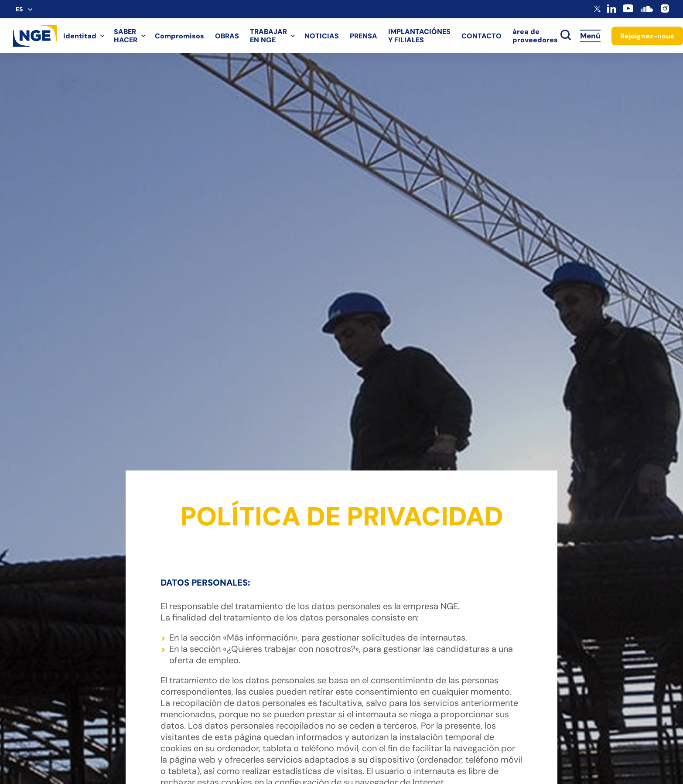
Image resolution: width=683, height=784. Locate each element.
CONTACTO (482, 36)
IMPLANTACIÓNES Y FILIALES (419, 36)
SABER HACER (126, 36)
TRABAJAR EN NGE (268, 36)
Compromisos (179, 36)
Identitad (80, 36)
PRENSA (364, 36)
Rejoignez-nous (647, 36)
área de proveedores (535, 36)
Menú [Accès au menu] (590, 36)
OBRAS (227, 36)
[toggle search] (566, 36)
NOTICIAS (322, 36)
